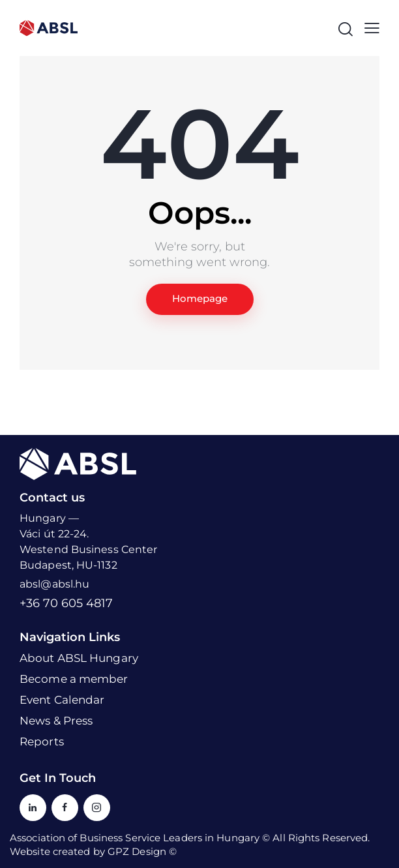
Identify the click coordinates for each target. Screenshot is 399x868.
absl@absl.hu (54, 584)
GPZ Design (137, 851)
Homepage (200, 299)
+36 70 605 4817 (66, 603)
